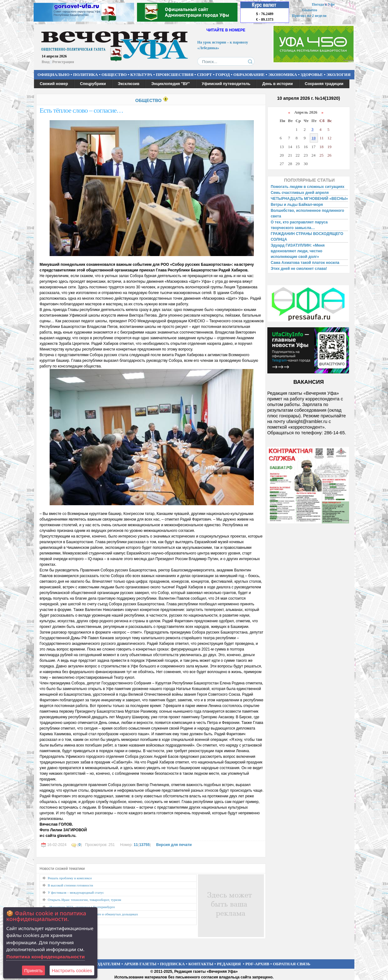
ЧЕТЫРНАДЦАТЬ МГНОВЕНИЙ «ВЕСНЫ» (309, 199)
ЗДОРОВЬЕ (312, 75)
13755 (144, 845)
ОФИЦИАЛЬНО (53, 75)
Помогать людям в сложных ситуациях (308, 187)
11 (136, 845)
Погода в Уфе (323, 4)
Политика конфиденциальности (46, 956)
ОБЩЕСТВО (114, 75)
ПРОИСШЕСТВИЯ (175, 75)
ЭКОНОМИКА (283, 75)
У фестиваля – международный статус (76, 892)
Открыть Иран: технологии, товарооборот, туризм (84, 900)
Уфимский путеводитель (226, 84)
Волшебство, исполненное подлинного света (308, 213)
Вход (46, 62)
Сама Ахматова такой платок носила (305, 263)
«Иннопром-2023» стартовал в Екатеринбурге (81, 907)
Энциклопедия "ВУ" (171, 84)
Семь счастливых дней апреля (300, 193)
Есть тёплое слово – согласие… (81, 110)
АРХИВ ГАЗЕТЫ (140, 964)
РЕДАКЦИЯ (229, 964)
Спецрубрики (93, 84)
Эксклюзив (129, 84)
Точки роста (57, 921)
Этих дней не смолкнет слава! (299, 269)
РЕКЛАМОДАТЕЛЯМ (99, 964)
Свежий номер (54, 84)
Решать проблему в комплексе (70, 878)
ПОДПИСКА (172, 964)
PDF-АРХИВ (257, 964)
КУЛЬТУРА (141, 75)
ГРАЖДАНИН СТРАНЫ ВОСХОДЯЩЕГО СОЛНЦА (307, 237)
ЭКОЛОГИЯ (339, 75)
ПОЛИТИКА (86, 75)
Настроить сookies (72, 970)
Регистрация (63, 62)
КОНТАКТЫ (201, 964)
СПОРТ (205, 75)
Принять (33, 970)
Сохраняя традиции (324, 84)
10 (314, 138)
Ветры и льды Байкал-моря (297, 205)
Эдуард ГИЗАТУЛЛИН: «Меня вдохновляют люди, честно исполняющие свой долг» (298, 251)
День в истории (278, 84)
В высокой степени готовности (70, 885)
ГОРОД (223, 75)
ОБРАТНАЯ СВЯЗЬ (292, 964)
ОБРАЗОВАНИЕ (249, 75)
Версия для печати (174, 845)
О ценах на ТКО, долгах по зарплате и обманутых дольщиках (93, 914)
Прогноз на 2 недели (309, 16)
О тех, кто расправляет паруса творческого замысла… (299, 225)
